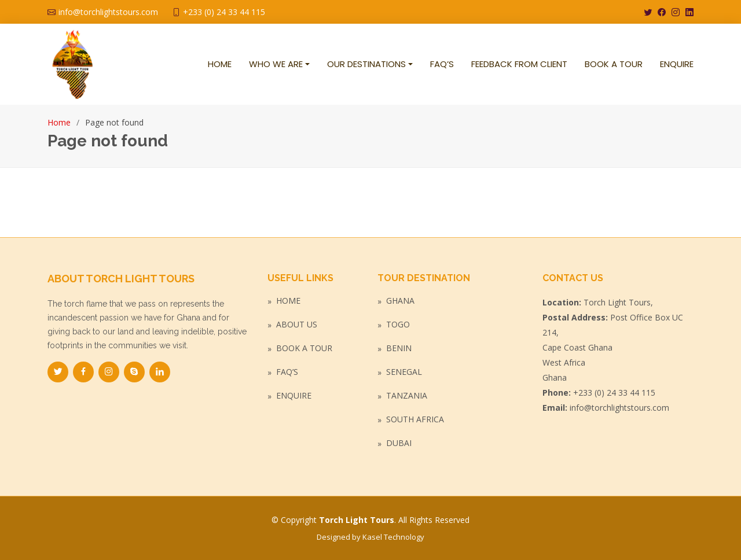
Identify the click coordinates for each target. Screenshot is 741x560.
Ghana (400, 301)
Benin (399, 348)
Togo (398, 325)
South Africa (415, 419)
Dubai (399, 443)
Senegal (404, 372)
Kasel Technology (393, 537)
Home (59, 122)
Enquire (294, 396)
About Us (297, 325)
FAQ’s (287, 372)
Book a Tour (304, 348)
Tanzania (407, 396)
